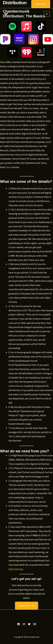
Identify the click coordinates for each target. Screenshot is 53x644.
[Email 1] (35, 624)
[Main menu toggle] (47, 14)
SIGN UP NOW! (27, 606)
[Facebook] (19, 624)
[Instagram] (24, 624)
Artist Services (16, 569)
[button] (39, 4)
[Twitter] (29, 624)
